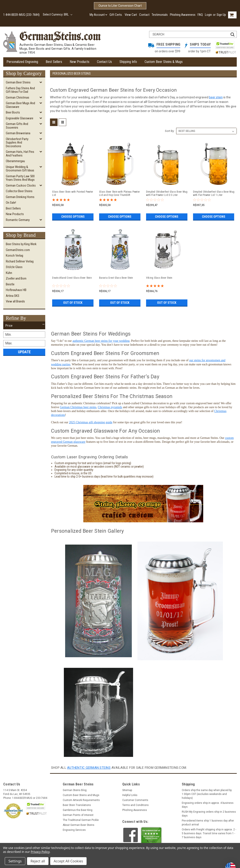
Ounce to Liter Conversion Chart (120, 6)
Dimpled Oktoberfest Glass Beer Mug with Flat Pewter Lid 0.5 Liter (167, 193)
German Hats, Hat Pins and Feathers (20, 154)
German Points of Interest (78, 815)
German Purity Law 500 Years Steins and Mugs (20, 178)
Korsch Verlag (14, 256)
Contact (144, 15)
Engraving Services (74, 830)
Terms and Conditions (135, 805)
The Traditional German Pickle (81, 820)
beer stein (216, 97)
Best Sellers (54, 62)
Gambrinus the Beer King (78, 810)
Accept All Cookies (68, 861)
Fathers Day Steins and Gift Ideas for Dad (20, 90)
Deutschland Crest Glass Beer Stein (72, 278)
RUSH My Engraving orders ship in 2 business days (209, 814)
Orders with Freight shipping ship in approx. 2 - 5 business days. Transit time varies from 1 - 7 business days (209, 833)
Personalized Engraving (22, 62)
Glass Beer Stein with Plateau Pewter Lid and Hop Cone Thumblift (119, 193)
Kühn (9, 273)
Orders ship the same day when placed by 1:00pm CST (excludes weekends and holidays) (207, 794)
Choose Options (73, 217)
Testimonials (160, 15)
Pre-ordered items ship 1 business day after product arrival (208, 823)
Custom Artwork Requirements (81, 800)
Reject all (38, 861)
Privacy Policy (40, 852)
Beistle (10, 284)
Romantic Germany (18, 220)
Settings (15, 861)
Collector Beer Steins (19, 191)
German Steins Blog (75, 790)
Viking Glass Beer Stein (159, 278)
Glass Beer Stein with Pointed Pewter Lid (73, 193)
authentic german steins (89, 768)
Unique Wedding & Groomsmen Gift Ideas (20, 169)
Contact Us (104, 62)
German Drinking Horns (20, 197)
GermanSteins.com (18, 250)
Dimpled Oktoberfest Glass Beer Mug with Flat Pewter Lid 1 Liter (214, 193)
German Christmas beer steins (78, 407)
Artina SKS (13, 296)
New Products (80, 62)
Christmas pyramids (110, 407)
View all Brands (15, 301)
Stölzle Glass (14, 267)
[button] (24, 326)
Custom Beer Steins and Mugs (81, 795)
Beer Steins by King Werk (21, 244)
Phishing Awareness (183, 15)
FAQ (200, 15)
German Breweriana (18, 133)
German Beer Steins (18, 82)
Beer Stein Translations (77, 805)
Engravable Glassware (20, 118)
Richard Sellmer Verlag (20, 261)
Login (208, 15)
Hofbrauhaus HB (16, 290)
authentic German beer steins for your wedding (101, 341)
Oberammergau (15, 161)
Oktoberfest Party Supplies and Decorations (17, 143)
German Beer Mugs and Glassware (20, 105)
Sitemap (127, 790)
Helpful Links (130, 795)
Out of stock (73, 303)
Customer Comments (135, 800)
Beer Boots (13, 112)
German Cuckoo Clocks (21, 185)
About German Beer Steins (79, 825)
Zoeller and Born (16, 278)
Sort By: (170, 131)
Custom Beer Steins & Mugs (164, 62)
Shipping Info (128, 62)
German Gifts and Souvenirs (17, 126)
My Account (98, 15)
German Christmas (18, 98)
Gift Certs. (116, 15)
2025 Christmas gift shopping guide (91, 422)
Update (24, 352)
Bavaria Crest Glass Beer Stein (116, 278)
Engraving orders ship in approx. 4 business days (208, 805)
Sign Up (221, 15)
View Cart (131, 15)
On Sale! (11, 203)
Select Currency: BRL (58, 14)
